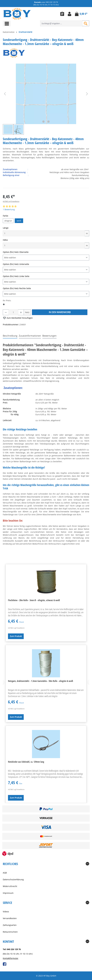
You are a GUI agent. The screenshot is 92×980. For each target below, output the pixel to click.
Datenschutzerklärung (13, 879)
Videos (6, 912)
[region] (46, 99)
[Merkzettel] (62, 14)
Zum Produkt (16, 636)
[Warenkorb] (81, 14)
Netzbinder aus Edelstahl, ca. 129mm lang (26, 762)
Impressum (8, 893)
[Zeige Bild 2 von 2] (49, 122)
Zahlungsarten (10, 925)
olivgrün (8, 221)
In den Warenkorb (60, 312)
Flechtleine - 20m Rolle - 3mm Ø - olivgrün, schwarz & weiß (34, 600)
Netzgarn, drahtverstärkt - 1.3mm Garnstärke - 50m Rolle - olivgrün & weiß (41, 681)
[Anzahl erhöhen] (21, 312)
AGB (5, 873)
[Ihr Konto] (69, 14)
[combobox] (61, 23)
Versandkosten (10, 918)
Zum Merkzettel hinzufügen (18, 317)
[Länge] (44, 233)
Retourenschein (10, 932)
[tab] (10, 336)
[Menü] (7, 23)
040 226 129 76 (52, 2)
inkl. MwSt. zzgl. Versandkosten (11, 201)
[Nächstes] (87, 94)
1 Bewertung (9, 209)
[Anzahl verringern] (6, 312)
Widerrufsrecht (10, 886)
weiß (19, 221)
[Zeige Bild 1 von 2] (43, 122)
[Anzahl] (13, 312)
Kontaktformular (11, 958)
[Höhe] (44, 245)
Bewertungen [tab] (49, 336)
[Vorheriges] (5, 94)
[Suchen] (86, 23)
